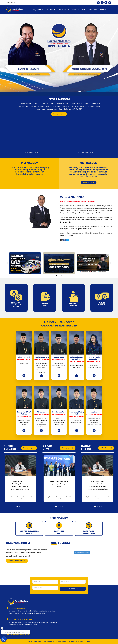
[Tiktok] (102, 3)
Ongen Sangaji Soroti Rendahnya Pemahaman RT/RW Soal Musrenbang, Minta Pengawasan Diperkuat (20, 485)
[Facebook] (110, 3)
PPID (84, 10)
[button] (38, 10)
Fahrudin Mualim (17, 497)
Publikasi (51, 10)
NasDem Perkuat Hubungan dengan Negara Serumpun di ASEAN (59, 484)
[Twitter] (106, 3)
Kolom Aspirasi (11, 2)
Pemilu (76, 10)
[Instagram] (98, 3)
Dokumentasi (64, 10)
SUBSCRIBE (73, 589)
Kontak (103, 10)
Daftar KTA (93, 10)
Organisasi (38, 10)
